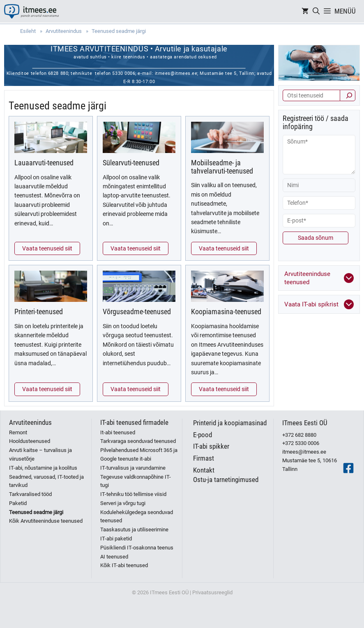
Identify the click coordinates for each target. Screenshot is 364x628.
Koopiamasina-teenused (226, 312)
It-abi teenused (118, 432)
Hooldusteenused (30, 441)
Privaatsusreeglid (212, 592)
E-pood (203, 435)
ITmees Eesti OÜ (305, 423)
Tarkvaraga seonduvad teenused (138, 441)
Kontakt (204, 470)
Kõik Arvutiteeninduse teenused (46, 521)
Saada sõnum (316, 238)
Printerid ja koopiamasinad (230, 423)
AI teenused (114, 557)
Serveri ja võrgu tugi (123, 503)
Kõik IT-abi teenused (124, 565)
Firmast (204, 458)
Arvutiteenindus (30, 422)
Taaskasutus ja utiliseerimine (134, 530)
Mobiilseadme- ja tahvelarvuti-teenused (222, 167)
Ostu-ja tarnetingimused (226, 480)
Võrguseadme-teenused (137, 312)
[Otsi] (348, 95)
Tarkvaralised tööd (30, 494)
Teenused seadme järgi (36, 512)
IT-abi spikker (211, 446)
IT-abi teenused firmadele (134, 422)
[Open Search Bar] (316, 11)
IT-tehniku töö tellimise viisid (133, 494)
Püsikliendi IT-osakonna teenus (137, 548)
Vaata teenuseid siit (47, 248)
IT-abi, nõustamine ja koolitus (43, 468)
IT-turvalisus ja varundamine (133, 468)
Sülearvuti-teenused (131, 163)
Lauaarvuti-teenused (44, 163)
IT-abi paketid (116, 539)
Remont (18, 432)
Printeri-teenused (39, 312)
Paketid (18, 503)
